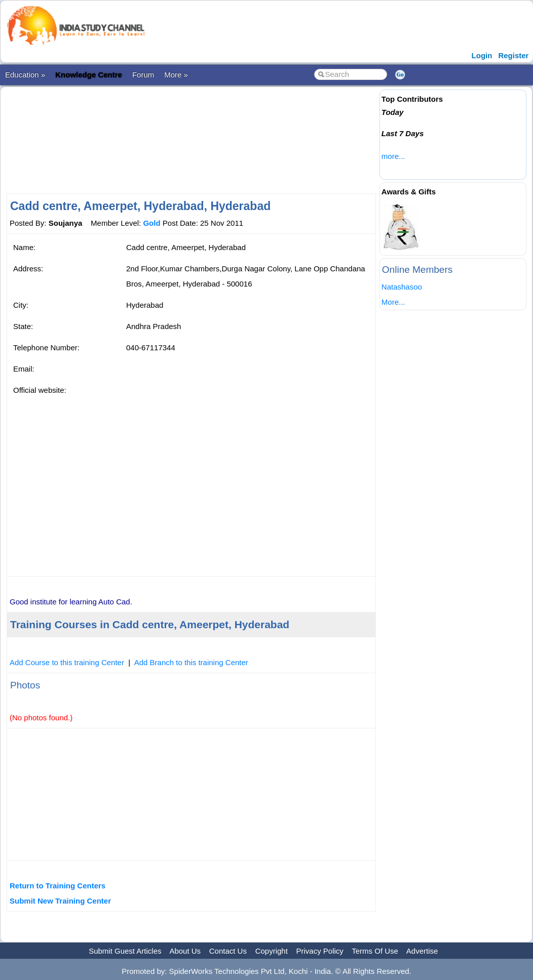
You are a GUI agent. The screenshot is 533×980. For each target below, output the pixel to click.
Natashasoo (402, 287)
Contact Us (228, 951)
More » (176, 75)
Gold (151, 223)
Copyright (272, 951)
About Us (185, 951)
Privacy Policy (320, 951)
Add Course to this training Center (67, 662)
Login (482, 55)
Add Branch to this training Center (191, 662)
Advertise (422, 951)
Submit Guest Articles (125, 951)
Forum (143, 75)
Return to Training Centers (58, 886)
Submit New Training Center (60, 901)
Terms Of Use (375, 951)
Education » (25, 75)
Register (513, 55)
